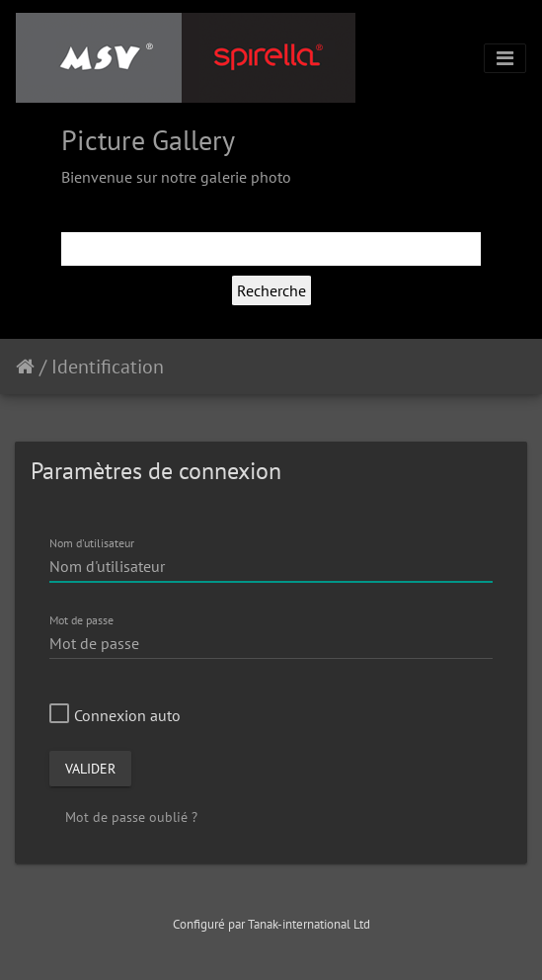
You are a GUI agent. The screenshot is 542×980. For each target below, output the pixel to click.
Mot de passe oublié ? (131, 817)
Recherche (271, 290)
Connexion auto (115, 715)
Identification (108, 367)
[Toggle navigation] (505, 58)
